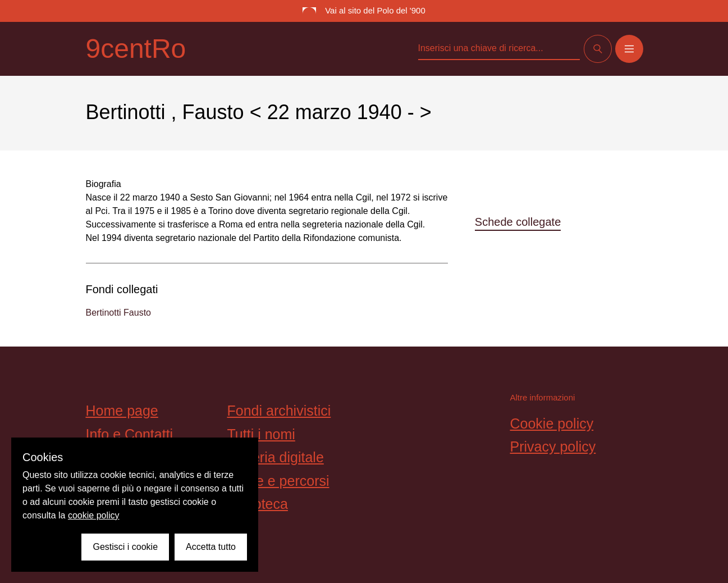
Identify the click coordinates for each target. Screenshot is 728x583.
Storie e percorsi (278, 481)
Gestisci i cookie (125, 547)
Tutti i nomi (261, 434)
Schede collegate (518, 222)
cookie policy (94, 515)
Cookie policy (552, 423)
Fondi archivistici (279, 411)
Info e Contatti (130, 434)
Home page (122, 411)
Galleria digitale (276, 457)
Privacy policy (553, 447)
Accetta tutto (211, 547)
